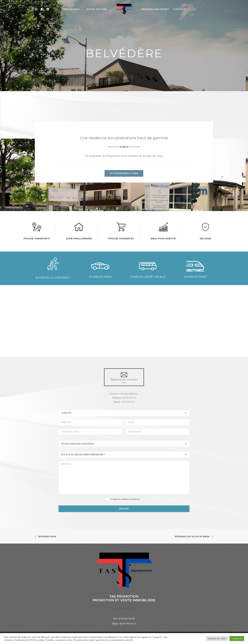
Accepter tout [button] (237, 639)
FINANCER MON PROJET (155, 9)
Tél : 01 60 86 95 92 (124, 619)
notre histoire (97, 9)
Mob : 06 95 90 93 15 (124, 624)
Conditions (135, 499)
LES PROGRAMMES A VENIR (124, 173)
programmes (73, 9)
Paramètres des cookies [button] (217, 639)
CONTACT (180, 9)
